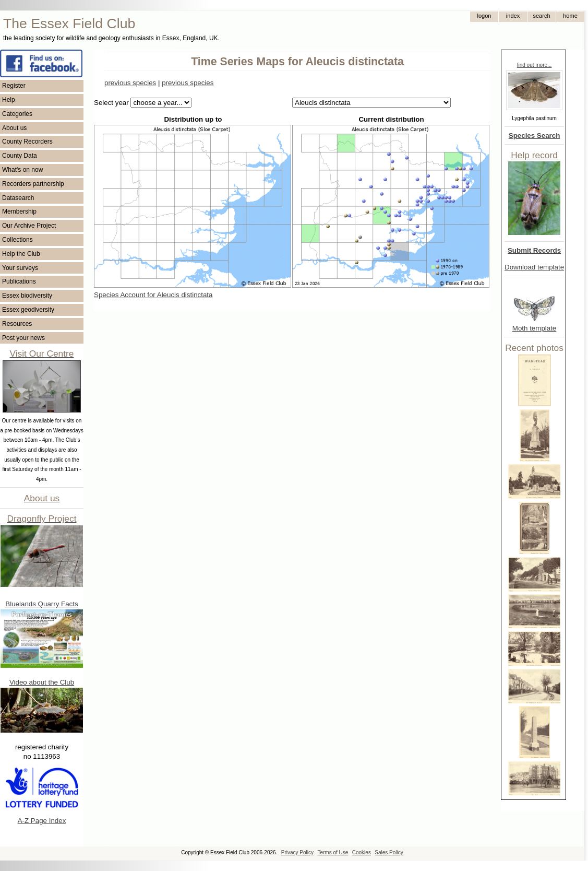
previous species (130, 83)
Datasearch (18, 198)
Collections (17, 240)
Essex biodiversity (27, 296)
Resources (17, 324)
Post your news (23, 338)
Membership (19, 211)
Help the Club (21, 254)
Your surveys (20, 268)
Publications (19, 281)
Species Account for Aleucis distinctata (153, 295)
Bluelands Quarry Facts (41, 604)
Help (9, 100)
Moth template (534, 328)
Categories (17, 114)
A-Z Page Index (42, 821)
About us (14, 128)
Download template (534, 267)
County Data (20, 156)
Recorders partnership (33, 184)
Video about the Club (42, 682)
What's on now (22, 170)
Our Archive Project (29, 226)
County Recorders (27, 142)
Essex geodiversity (28, 310)
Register (14, 86)
